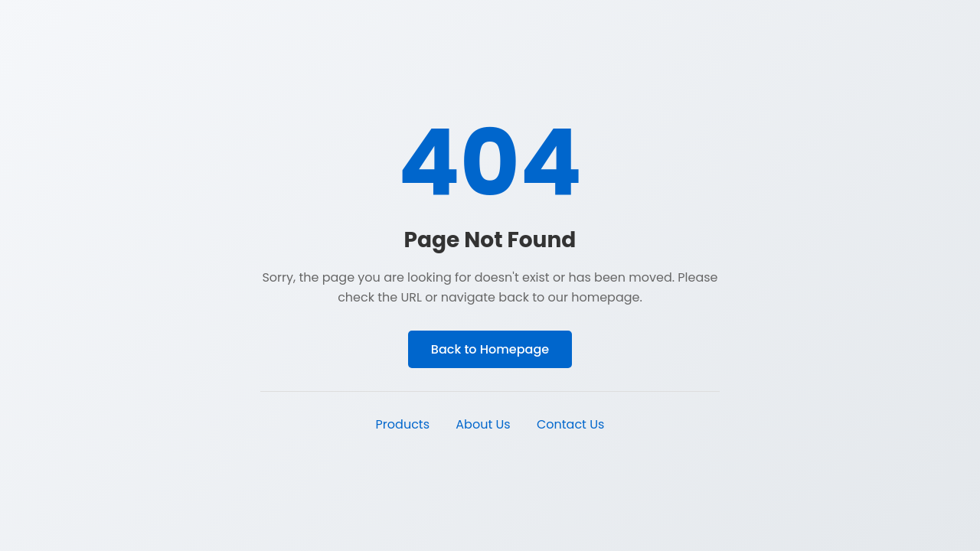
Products (403, 424)
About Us (483, 424)
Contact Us (570, 424)
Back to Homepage (490, 349)
